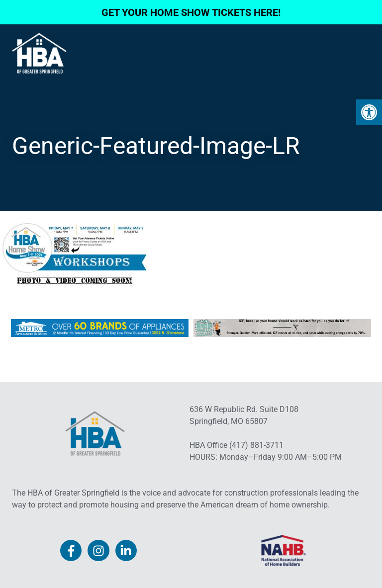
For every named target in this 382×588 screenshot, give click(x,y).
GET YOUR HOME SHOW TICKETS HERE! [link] (191, 12)
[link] (369, 112)
